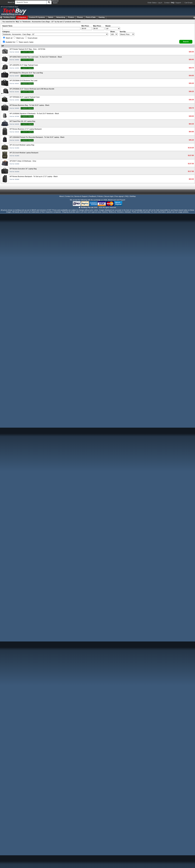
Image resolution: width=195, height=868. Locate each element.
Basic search (25, 42)
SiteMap (133, 196)
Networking (61, 17)
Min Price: (85, 26)
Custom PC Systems (37, 17)
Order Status (152, 3)
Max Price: (97, 26)
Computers (22, 17)
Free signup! (119, 196)
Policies (100, 196)
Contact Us (69, 196)
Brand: (108, 26)
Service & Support (81, 196)
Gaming (102, 17)
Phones (80, 17)
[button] (186, 42)
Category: (6, 32)
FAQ (127, 196)
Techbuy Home (9, 17)
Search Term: (8, 26)
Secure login (109, 196)
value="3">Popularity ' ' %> (127, 34)
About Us (11, 2)
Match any (19, 38)
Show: (113, 32)
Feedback (92, 196)
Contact (167, 3)
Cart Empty (189, 3)
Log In (160, 3)
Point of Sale (91, 17)
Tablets (51, 17)
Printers (71, 17)
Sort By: (123, 32)
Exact (31, 38)
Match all (8, 38)
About (61, 196)
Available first (9, 42)
